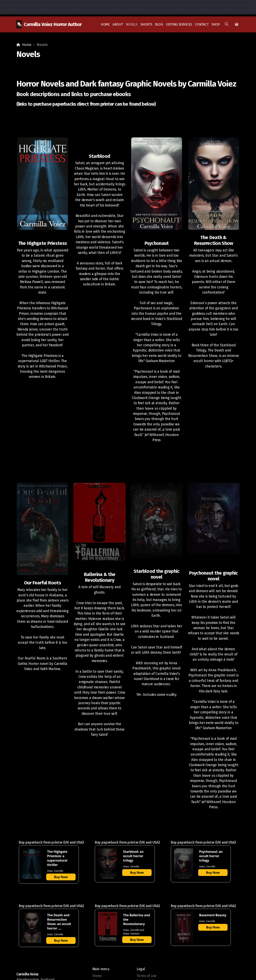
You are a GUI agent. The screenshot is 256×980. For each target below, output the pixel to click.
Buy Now (61, 877)
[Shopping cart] (237, 24)
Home (27, 45)
